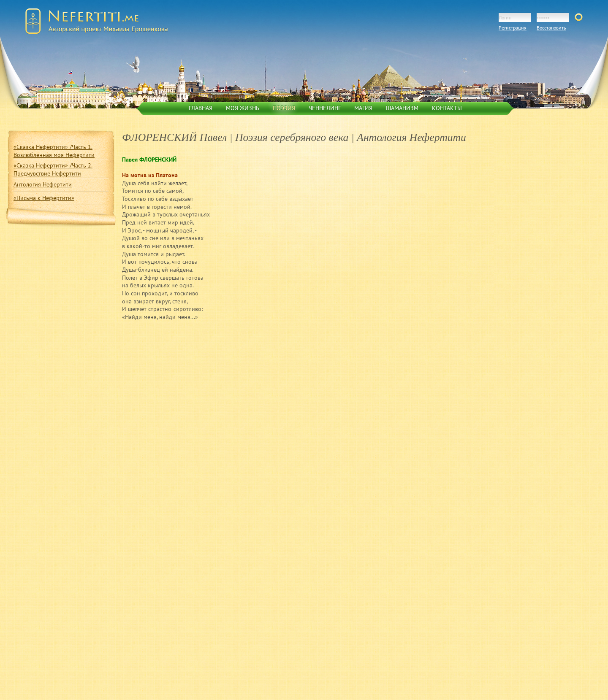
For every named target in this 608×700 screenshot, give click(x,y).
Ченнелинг (325, 108)
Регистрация (513, 28)
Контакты (447, 108)
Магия (363, 108)
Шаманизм (402, 108)
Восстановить (551, 28)
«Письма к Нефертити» (44, 198)
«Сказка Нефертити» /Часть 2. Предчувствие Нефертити (53, 169)
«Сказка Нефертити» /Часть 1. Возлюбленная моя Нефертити (54, 151)
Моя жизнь (243, 108)
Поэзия (284, 108)
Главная (201, 108)
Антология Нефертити (43, 184)
